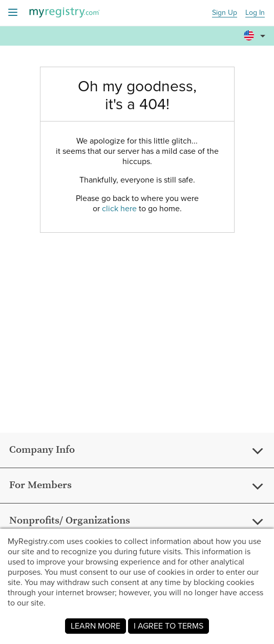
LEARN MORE (96, 626)
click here (119, 208)
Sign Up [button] (225, 13)
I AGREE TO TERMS (168, 626)
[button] (256, 31)
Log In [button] (255, 13)
